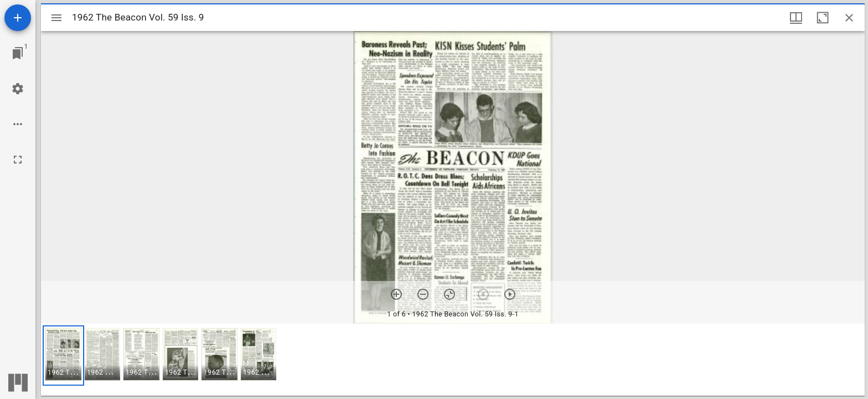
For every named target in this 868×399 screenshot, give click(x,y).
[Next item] (510, 294)
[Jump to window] (18, 53)
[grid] (453, 360)
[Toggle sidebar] (56, 18)
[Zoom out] (423, 294)
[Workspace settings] (18, 89)
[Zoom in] (396, 294)
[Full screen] (18, 160)
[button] (63, 355)
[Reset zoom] (449, 294)
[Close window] (849, 18)
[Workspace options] (18, 124)
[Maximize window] (823, 18)
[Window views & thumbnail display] (796, 18)
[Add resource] (18, 18)
